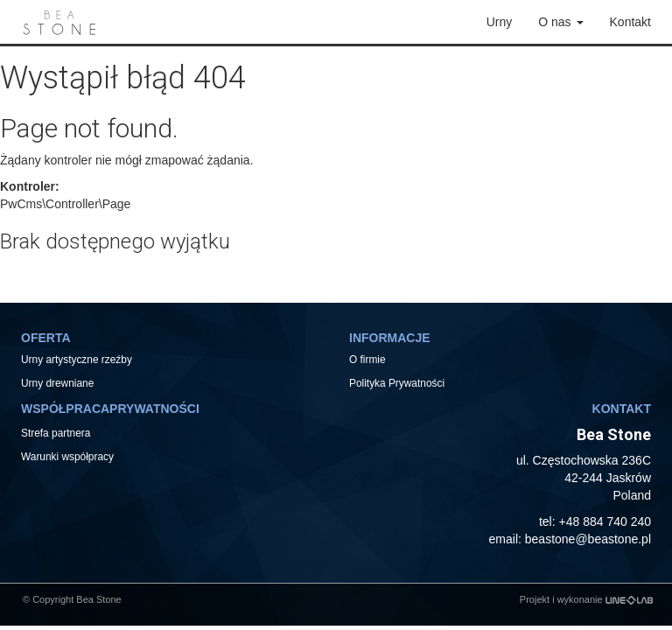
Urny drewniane (59, 383)
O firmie (367, 360)
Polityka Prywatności (397, 383)
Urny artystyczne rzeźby (77, 360)
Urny (500, 22)
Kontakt (630, 22)
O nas (560, 22)
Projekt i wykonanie (586, 599)
